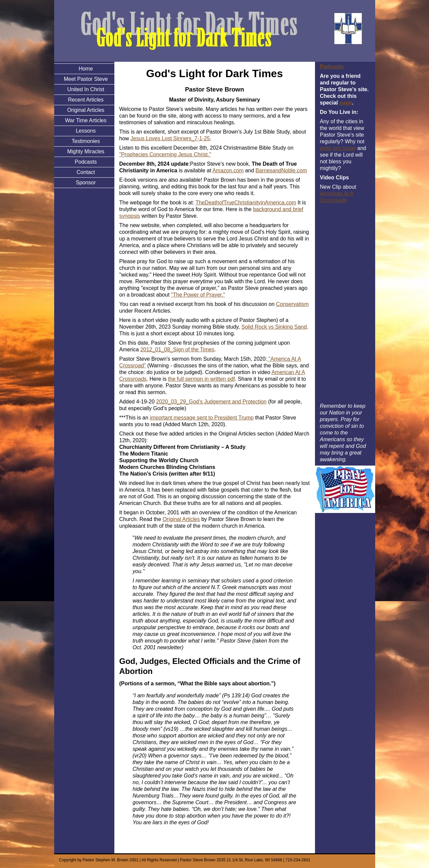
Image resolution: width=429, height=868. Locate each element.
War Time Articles (86, 120)
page (346, 103)
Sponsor (86, 183)
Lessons (86, 131)
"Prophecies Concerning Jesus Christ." (165, 154)
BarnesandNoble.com (281, 170)
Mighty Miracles (86, 151)
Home (86, 69)
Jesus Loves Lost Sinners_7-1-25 (170, 138)
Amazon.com (228, 170)
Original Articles (86, 110)
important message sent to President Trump (202, 418)
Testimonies (86, 141)
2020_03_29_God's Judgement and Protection (211, 402)
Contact (86, 172)
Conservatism (293, 304)
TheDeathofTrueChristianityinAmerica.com (246, 203)
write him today (338, 148)
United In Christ (86, 89)
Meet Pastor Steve (86, 79)
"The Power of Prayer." (198, 295)
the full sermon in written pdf (201, 379)
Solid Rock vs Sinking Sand (274, 327)
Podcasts (86, 162)
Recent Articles (86, 100)
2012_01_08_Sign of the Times (178, 350)
